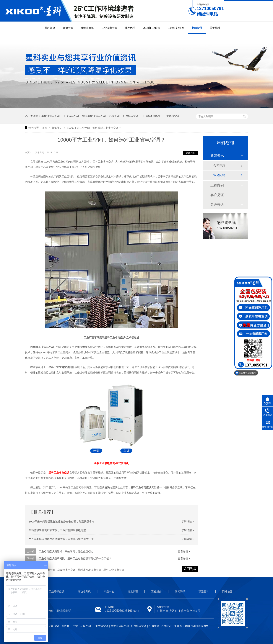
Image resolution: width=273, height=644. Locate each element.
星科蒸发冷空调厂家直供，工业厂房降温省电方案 (57, 530)
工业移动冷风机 (151, 116)
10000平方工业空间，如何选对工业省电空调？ (94, 128)
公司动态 (219, 166)
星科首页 (50, 28)
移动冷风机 (87, 28)
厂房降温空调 (131, 116)
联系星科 (204, 591)
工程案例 (217, 185)
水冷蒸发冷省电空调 (94, 116)
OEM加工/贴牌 (151, 28)
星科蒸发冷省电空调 (90, 570)
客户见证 (217, 195)
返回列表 (190, 153)
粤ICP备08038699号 (196, 626)
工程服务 (156, 591)
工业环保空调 (172, 116)
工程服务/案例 (176, 28)
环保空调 (68, 28)
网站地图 (227, 591)
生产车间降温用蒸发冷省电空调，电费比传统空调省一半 (61, 539)
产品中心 (109, 591)
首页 (45, 128)
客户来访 (217, 205)
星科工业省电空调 (114, 570)
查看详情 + (184, 551)
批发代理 (130, 28)
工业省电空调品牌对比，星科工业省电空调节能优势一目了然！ (75, 558)
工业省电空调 (109, 28)
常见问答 (219, 175)
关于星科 (215, 28)
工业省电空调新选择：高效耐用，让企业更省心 (66, 551)
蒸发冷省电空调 (51, 116)
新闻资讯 (197, 28)
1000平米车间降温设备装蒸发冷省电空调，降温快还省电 (62, 522)
